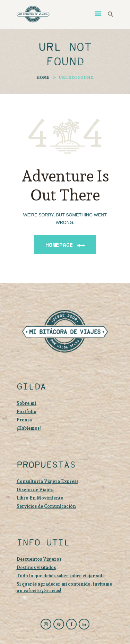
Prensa (24, 420)
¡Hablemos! (29, 428)
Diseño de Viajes (34, 490)
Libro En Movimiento (40, 498)
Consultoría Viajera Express (47, 481)
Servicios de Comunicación (46, 506)
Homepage (59, 245)
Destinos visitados (36, 567)
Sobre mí (27, 403)
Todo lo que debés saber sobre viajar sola (61, 576)
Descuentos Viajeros (39, 559)
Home (43, 77)
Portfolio (27, 412)
